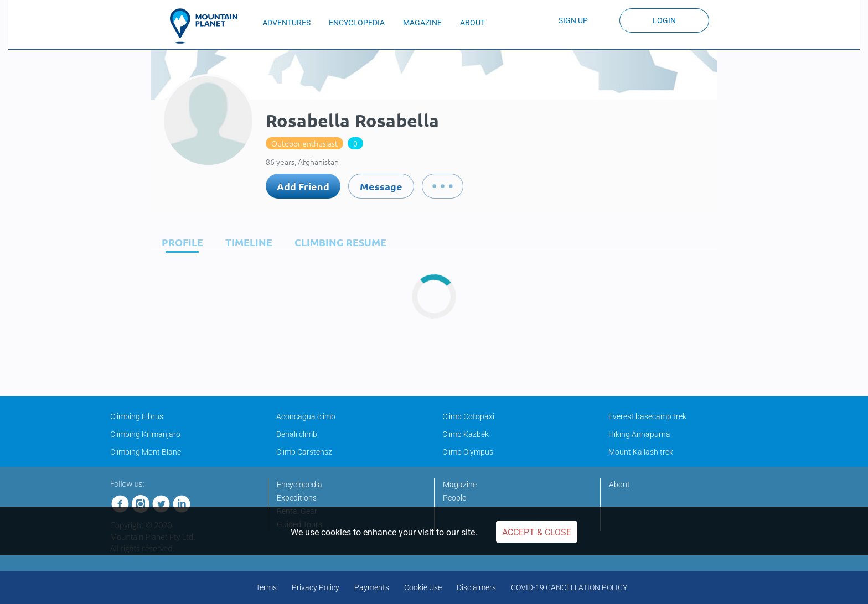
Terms (266, 587)
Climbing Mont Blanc (146, 452)
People (454, 498)
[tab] (180, 242)
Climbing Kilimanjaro (145, 434)
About (619, 485)
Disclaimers (476, 587)
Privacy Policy (316, 587)
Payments (372, 587)
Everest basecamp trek (647, 416)
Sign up (573, 20)
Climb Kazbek (466, 434)
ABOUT (472, 23)
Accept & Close (537, 532)
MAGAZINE (422, 23)
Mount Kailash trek (641, 452)
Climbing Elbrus (137, 416)
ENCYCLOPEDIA (357, 23)
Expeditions (297, 498)
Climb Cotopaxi (468, 416)
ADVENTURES (286, 23)
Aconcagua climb (306, 416)
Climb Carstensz (304, 452)
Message (381, 186)
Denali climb (297, 434)
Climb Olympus (468, 452)
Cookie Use (423, 587)
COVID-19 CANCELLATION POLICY (569, 587)
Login (664, 20)
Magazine (460, 485)
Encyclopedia (299, 485)
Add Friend (303, 186)
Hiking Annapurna (639, 434)
